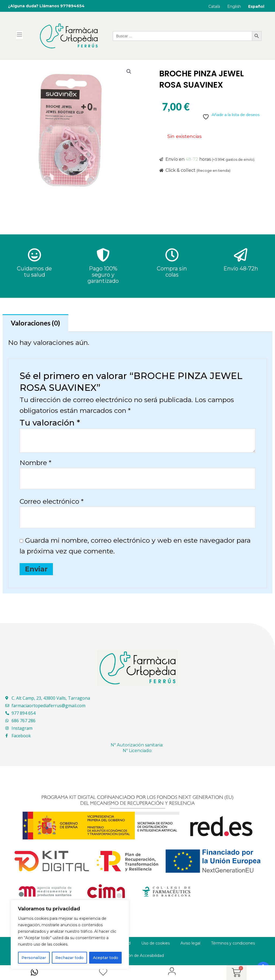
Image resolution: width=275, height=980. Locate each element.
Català (214, 6)
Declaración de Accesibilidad (137, 956)
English (234, 6)
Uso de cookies (155, 943)
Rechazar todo (69, 958)
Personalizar (34, 958)
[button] (129, 71)
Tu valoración (50, 423)
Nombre (35, 463)
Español (256, 6)
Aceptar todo (106, 958)
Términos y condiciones (233, 943)
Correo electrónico (52, 501)
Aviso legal (190, 943)
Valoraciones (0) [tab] (35, 323)
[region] (70, 935)
